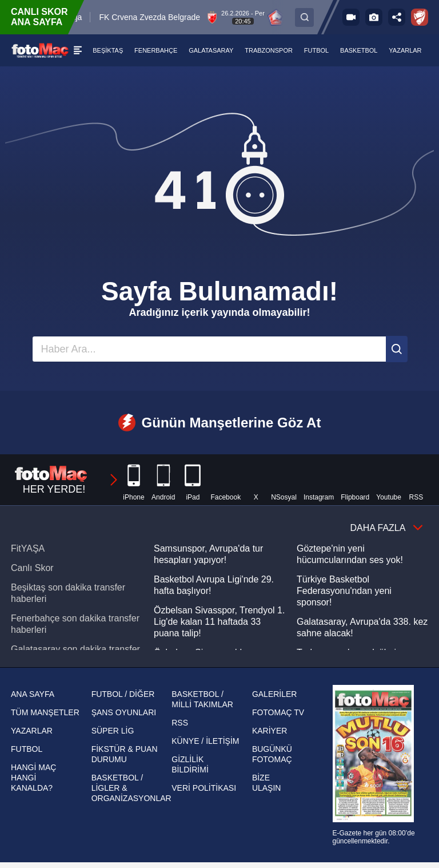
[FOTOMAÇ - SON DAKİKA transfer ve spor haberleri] (40, 50)
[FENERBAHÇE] (156, 50)
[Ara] (397, 349)
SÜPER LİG (113, 731)
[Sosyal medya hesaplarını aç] (397, 17)
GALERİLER (275, 694)
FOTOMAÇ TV (278, 712)
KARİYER (270, 731)
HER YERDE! (67, 480)
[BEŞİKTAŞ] (108, 50)
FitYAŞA (28, 548)
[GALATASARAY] (211, 50)
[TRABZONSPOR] (269, 50)
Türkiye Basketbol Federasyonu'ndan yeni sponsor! (344, 591)
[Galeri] (374, 17)
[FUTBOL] (316, 50)
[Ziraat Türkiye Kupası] (420, 17)
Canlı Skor (32, 568)
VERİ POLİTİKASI (204, 788)
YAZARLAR (32, 731)
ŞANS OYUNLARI (124, 712)
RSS (180, 723)
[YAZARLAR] (406, 50)
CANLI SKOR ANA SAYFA (39, 17)
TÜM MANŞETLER (45, 712)
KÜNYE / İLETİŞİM (205, 741)
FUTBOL (27, 749)
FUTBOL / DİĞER (123, 694)
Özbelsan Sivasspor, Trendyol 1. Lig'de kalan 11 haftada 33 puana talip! (219, 622)
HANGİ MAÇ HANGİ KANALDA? (33, 778)
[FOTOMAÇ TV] (351, 17)
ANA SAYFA (33, 694)
